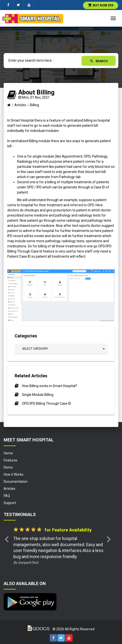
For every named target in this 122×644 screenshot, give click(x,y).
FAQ (7, 496)
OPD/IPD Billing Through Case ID (47, 403)
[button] (61, 349)
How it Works (14, 474)
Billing (34, 105)
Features (10, 460)
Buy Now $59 (101, 5)
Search (99, 61)
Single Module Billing (38, 395)
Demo (8, 467)
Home (8, 453)
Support (10, 503)
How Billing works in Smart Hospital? (50, 386)
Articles (20, 105)
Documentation (16, 482)
